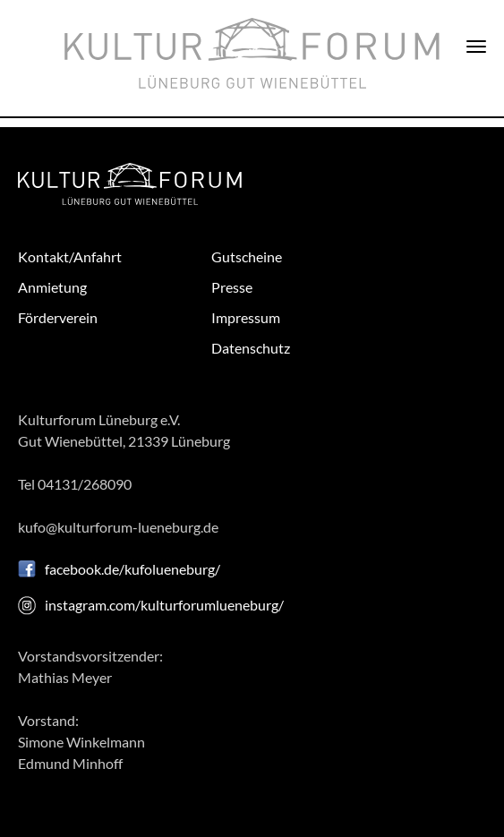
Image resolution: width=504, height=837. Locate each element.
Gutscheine (247, 256)
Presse (232, 287)
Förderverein (58, 317)
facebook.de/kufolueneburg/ (132, 569)
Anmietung (52, 287)
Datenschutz (251, 348)
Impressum (246, 317)
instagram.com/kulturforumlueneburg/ (164, 605)
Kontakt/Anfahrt (70, 256)
